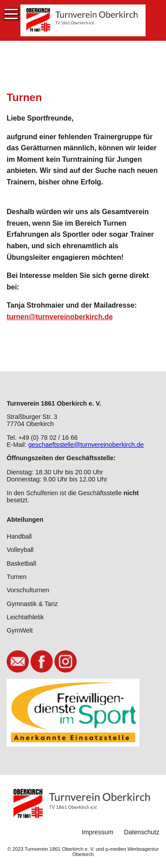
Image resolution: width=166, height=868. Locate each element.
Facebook (42, 661)
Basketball (21, 563)
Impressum (98, 832)
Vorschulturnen (28, 590)
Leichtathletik (25, 617)
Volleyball (20, 550)
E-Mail (18, 661)
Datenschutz (142, 832)
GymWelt (20, 630)
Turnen (17, 577)
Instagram (66, 661)
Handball (19, 536)
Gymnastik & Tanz (32, 604)
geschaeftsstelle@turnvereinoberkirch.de (86, 445)
